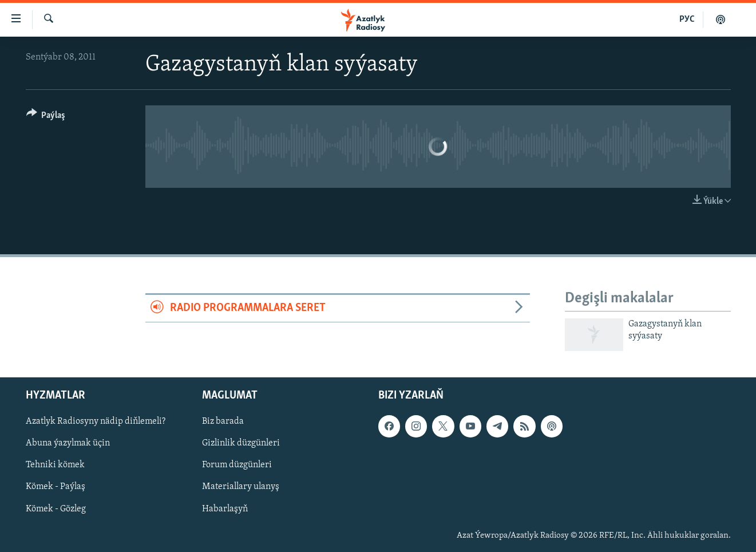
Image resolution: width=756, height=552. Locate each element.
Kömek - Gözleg (56, 509)
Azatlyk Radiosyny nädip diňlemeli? (96, 422)
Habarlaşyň (225, 509)
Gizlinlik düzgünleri (241, 444)
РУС (687, 19)
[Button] (46, 117)
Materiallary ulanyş (241, 487)
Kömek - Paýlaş (56, 487)
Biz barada (223, 422)
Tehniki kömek (55, 466)
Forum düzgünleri (237, 466)
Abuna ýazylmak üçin (68, 444)
